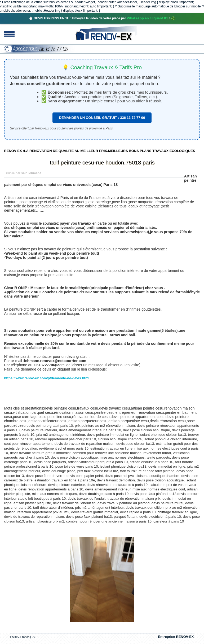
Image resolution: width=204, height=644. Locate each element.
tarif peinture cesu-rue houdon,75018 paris (102, 162)
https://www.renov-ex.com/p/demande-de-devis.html (47, 378)
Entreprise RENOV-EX (176, 637)
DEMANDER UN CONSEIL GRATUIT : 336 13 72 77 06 (102, 118)
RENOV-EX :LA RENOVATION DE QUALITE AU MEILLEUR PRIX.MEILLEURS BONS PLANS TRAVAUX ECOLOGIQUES (99, 151)
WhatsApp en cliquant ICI (148, 18)
